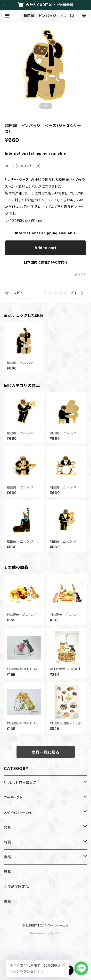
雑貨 (8, 842)
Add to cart (45, 248)
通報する (80, 274)
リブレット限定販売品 (20, 783)
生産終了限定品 (17, 887)
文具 (8, 827)
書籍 (8, 901)
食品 (8, 857)
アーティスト (13, 798)
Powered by (46, 933)
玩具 (8, 872)
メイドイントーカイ (18, 812)
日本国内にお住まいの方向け (46, 262)
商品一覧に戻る (46, 752)
